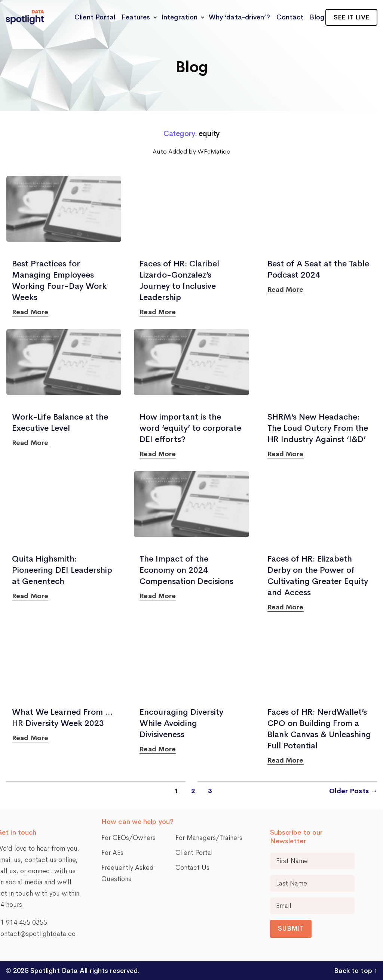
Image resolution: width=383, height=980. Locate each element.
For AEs (112, 800)
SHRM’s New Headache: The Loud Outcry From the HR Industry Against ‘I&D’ (318, 428)
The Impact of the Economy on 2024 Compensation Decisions (186, 570)
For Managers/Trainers (209, 785)
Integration (179, 17)
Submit (335, 928)
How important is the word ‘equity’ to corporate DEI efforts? (190, 428)
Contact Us (192, 815)
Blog (317, 17)
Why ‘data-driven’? (239, 17)
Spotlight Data (53, 971)
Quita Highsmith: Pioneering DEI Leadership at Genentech (62, 570)
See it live (351, 17)
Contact (290, 17)
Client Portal (95, 17)
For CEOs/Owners (128, 785)
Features (136, 17)
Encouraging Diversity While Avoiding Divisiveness (181, 723)
